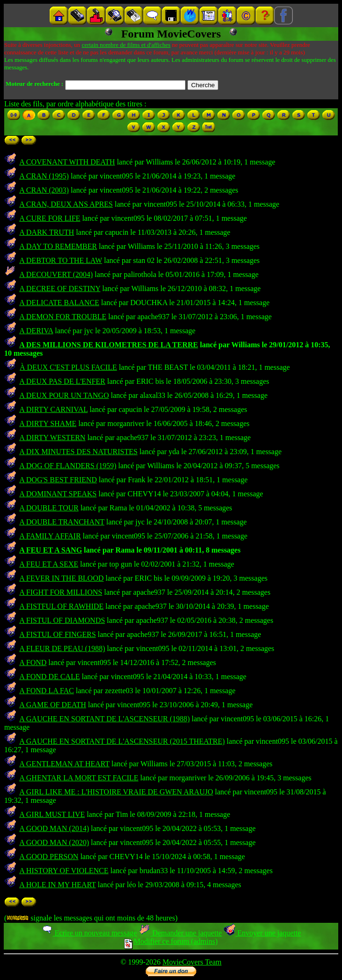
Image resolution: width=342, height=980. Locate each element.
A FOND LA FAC (47, 691)
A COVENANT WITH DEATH (67, 162)
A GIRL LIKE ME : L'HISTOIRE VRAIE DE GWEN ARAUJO (116, 792)
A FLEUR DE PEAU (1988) (62, 648)
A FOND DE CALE (49, 677)
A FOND (33, 662)
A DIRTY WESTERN (52, 438)
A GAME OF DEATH (53, 705)
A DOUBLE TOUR (49, 508)
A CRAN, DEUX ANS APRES (66, 204)
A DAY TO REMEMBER (58, 246)
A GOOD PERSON (49, 857)
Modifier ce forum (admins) (171, 941)
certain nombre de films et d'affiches (126, 45)
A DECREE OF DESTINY (60, 288)
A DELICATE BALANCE (59, 303)
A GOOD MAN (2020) (54, 842)
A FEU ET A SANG (51, 550)
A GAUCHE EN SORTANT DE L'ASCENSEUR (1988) (104, 719)
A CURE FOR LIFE (50, 218)
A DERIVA (36, 331)
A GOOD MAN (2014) (54, 828)
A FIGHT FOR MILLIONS (61, 592)
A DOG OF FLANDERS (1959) (68, 466)
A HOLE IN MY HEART (57, 885)
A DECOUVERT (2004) (56, 274)
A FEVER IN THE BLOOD (61, 578)
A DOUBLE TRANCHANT (62, 522)
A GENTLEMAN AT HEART (64, 764)
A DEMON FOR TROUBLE (63, 317)
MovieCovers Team (192, 962)
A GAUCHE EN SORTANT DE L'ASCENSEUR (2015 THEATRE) (122, 741)
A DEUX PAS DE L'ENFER (62, 381)
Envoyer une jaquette (262, 933)
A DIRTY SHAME (48, 423)
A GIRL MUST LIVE (52, 814)
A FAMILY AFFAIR (50, 536)
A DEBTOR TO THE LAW (61, 260)
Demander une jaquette (180, 933)
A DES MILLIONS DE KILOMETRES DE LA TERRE (109, 345)
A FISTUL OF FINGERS (57, 634)
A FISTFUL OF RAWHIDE (61, 606)
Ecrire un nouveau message (89, 933)
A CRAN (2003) (44, 190)
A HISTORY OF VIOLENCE (64, 871)
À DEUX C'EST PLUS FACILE (68, 367)
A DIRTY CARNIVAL (53, 409)
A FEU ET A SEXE (49, 564)
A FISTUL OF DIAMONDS (62, 620)
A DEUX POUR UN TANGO (64, 395)
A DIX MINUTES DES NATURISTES (78, 452)
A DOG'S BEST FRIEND (58, 480)
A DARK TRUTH (47, 232)
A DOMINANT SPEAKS (58, 494)
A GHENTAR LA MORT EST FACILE (79, 778)
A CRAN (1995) (44, 176)
